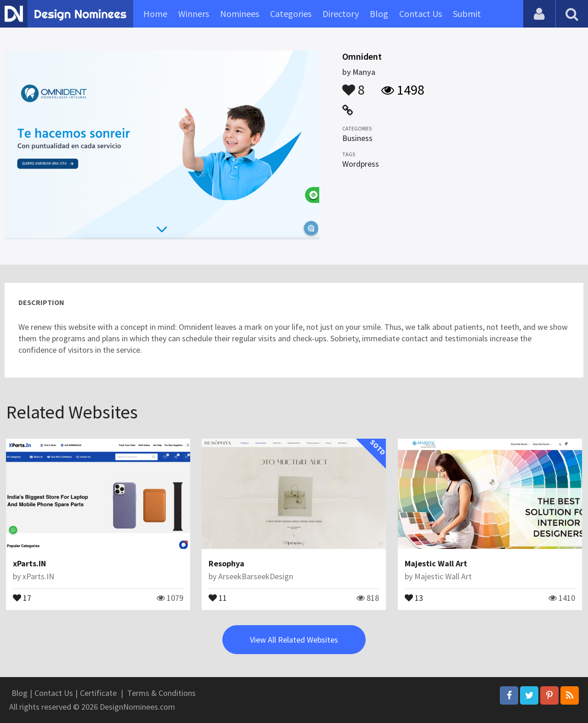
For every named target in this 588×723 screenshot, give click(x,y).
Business (357, 138)
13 (414, 597)
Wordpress (361, 164)
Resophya (226, 563)
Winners (194, 14)
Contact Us (421, 14)
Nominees (240, 14)
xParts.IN (29, 563)
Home (155, 14)
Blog (379, 14)
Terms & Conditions (161, 693)
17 (22, 597)
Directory (341, 14)
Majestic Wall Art (436, 563)
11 (218, 597)
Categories (291, 14)
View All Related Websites (294, 640)
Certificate (98, 693)
